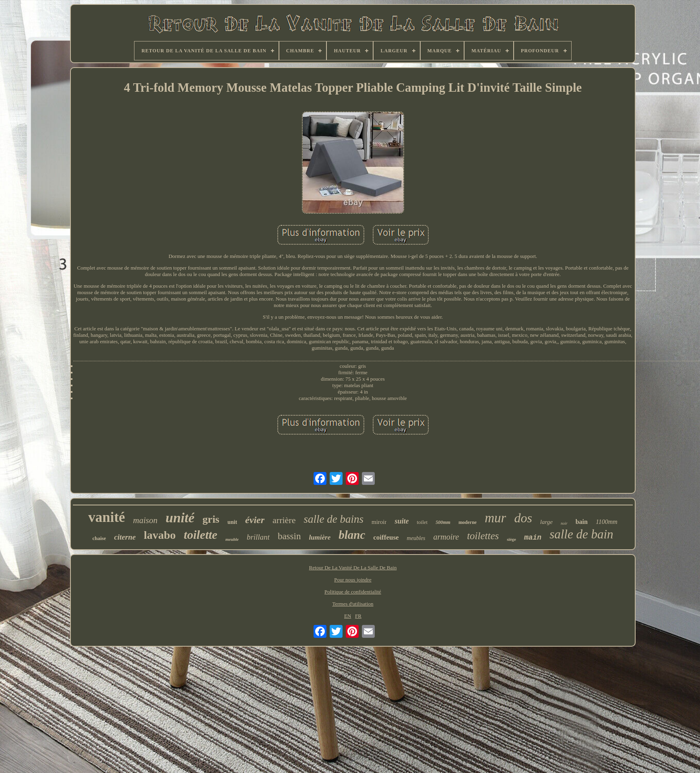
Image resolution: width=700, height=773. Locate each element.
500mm (443, 522)
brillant (258, 537)
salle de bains (333, 519)
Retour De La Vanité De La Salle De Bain (353, 568)
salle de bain (581, 534)
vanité (106, 517)
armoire (446, 537)
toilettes (483, 536)
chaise (99, 538)
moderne (468, 522)
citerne (125, 537)
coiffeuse (386, 537)
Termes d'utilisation (353, 604)
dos (523, 518)
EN (348, 616)
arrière (284, 520)
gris (211, 519)
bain (582, 522)
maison (146, 520)
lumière (320, 537)
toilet (422, 522)
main (533, 538)
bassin (289, 536)
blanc (352, 535)
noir (564, 523)
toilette (201, 535)
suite (402, 521)
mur (495, 518)
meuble (232, 539)
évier (255, 520)
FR (358, 616)
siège (511, 539)
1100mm (607, 522)
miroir (379, 522)
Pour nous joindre (353, 580)
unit (232, 522)
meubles (416, 538)
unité (180, 518)
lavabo (160, 535)
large (546, 522)
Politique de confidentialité (353, 592)
